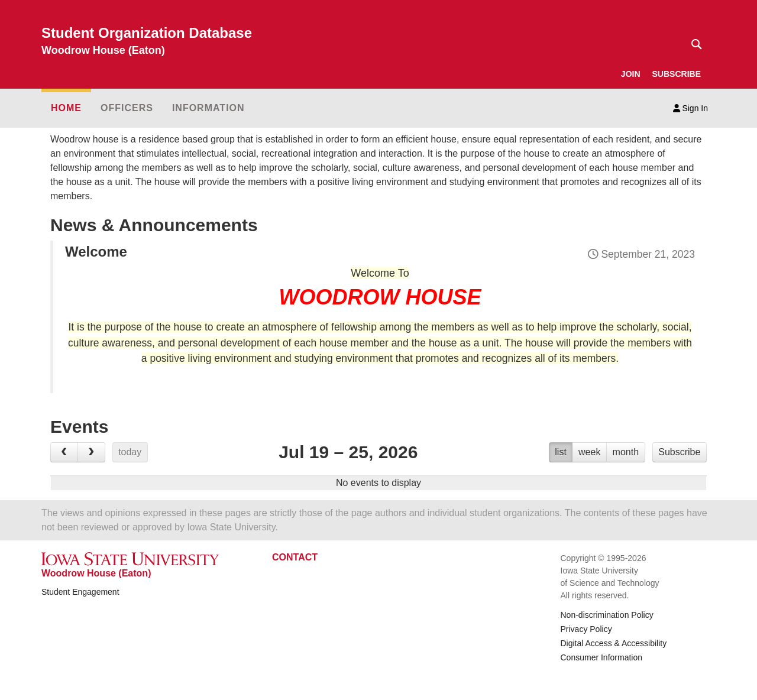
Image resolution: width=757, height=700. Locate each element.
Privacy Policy (586, 629)
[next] (91, 452)
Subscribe (679, 452)
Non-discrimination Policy (607, 615)
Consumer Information (602, 657)
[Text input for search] (693, 44)
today (130, 452)
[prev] (64, 452)
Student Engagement (80, 592)
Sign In (690, 108)
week (589, 452)
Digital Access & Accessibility (614, 643)
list (561, 452)
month (626, 452)
